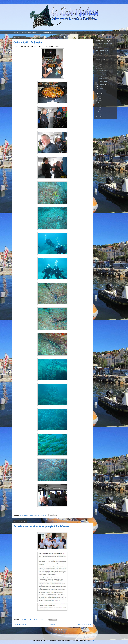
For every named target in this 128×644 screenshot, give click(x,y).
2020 (99, 98)
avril (100, 93)
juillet (100, 89)
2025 (99, 62)
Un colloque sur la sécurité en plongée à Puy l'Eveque (41, 526)
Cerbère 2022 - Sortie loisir (28, 43)
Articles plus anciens (85, 625)
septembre (102, 84)
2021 (99, 96)
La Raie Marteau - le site (102, 50)
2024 (99, 64)
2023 (99, 67)
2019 (99, 101)
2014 (99, 112)
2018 (99, 103)
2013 (99, 114)
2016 (99, 107)
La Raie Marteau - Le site (47, 32)
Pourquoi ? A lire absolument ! (29, 32)
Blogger (92, 640)
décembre (102, 71)
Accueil (16, 32)
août (100, 86)
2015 (99, 110)
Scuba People (99, 53)
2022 (99, 69)
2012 (99, 116)
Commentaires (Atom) (56, 629)
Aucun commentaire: (40, 515)
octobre (101, 73)
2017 (99, 105)
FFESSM (98, 48)
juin (100, 91)
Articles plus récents (20, 625)
